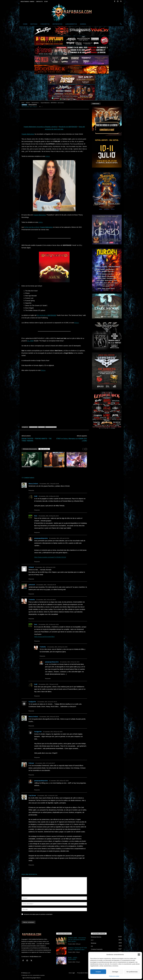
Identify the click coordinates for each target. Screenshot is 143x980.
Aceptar (98, 972)
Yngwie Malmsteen (28, 134)
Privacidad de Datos (83, 973)
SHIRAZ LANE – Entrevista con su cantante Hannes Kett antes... (77, 940)
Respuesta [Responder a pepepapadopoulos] (37, 562)
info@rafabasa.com (35, 957)
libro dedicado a (47, 315)
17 (41, 107)
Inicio (23, 103)
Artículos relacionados (30, 449)
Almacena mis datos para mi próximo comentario (38, 914)
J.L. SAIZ (30, 341)
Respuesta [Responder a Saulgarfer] (31, 711)
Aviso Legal (72, 973)
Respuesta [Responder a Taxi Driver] (31, 865)
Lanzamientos (71, 24)
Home (25, 24)
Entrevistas (57, 24)
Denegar (115, 972)
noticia (40, 222)
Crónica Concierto (97, 949)
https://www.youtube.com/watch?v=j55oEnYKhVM (50, 557)
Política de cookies (114, 976)
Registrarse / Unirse (27, 1)
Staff (46, 1)
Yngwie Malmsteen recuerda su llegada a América (40, 127)
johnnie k (32, 585)
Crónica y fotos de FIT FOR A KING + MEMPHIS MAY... (77, 949)
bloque (77, 323)
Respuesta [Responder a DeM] (37, 510)
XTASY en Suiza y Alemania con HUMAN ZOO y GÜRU (72, 440)
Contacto (39, 1)
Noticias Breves (35, 103)
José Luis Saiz (33, 427)
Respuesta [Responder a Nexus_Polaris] (31, 490)
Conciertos (45, 24)
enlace (48, 156)
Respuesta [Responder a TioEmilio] (31, 619)
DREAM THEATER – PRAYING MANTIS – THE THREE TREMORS (37, 440)
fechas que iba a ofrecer (32, 227)
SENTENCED (41, 427)
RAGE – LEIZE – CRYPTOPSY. (73, 958)
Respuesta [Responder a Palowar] (31, 775)
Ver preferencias (132, 972)
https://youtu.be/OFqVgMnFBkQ (44, 637)
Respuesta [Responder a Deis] (37, 532)
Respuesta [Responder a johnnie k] (31, 594)
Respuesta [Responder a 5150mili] (31, 579)
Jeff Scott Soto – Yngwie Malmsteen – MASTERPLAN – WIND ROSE (30, 471)
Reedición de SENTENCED (68, 127)
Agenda (83, 24)
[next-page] (86, 449)
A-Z (92, 940)
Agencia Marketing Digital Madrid (31, 978)
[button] (139, 955)
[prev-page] (83, 449)
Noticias (34, 24)
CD (92, 946)
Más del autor (44, 449)
